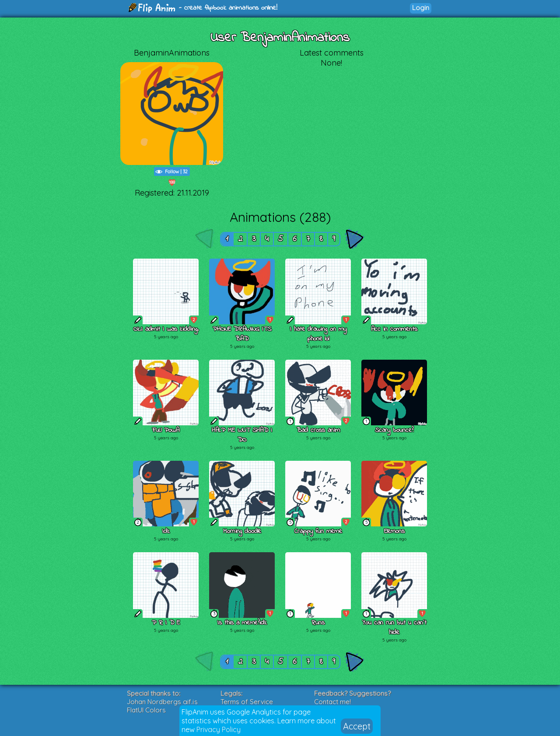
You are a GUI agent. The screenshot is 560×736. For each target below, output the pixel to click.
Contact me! (332, 702)
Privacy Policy (219, 729)
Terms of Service (247, 702)
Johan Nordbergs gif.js (162, 702)
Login (421, 8)
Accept (357, 726)
